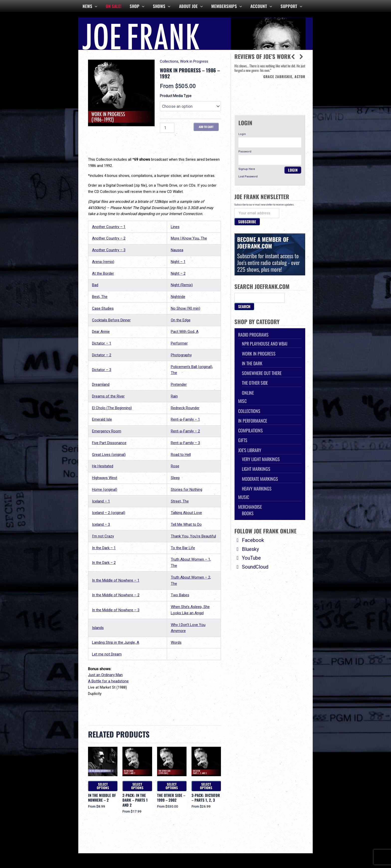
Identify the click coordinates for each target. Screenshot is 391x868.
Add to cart (206, 127)
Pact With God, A (185, 332)
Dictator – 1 (102, 343)
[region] (270, 85)
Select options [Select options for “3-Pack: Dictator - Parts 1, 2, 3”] (206, 786)
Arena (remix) (103, 262)
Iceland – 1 (101, 501)
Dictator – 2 (102, 355)
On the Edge (181, 320)
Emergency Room (107, 431)
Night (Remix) (182, 285)
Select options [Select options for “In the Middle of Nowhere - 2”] (103, 786)
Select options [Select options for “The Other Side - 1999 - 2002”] (172, 786)
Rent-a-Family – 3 (185, 443)
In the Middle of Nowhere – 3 (116, 610)
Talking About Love (186, 513)
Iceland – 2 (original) (109, 513)
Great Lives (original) (109, 455)
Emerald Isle (102, 419)
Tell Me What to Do (186, 524)
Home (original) (105, 490)
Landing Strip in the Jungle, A (116, 642)
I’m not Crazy (103, 536)
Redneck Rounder (185, 408)
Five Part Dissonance (109, 443)
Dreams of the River (108, 396)
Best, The (100, 297)
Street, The (180, 501)
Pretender (179, 384)
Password (245, 152)
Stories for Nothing (187, 490)
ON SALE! (113, 6)
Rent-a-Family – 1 (185, 419)
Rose (175, 466)
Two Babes (180, 595)
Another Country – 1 (109, 227)
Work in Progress (194, 61)
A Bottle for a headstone (108, 681)
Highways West (105, 478)
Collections (169, 61)
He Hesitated (103, 466)
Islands (98, 628)
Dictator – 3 (102, 370)
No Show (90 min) (186, 308)
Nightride (178, 297)
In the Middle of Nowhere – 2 (116, 595)
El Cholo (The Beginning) (112, 408)
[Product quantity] (167, 128)
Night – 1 (178, 262)
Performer (179, 343)
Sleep (175, 478)
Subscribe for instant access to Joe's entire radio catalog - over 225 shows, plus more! (270, 254)
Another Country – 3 (109, 250)
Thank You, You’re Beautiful (193, 536)
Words (176, 642)
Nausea (177, 250)
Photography (181, 355)
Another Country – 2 (109, 238)
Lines (175, 227)
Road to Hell (181, 455)
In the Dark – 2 (104, 563)
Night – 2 (178, 273)
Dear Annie (101, 332)
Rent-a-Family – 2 (185, 431)
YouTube (248, 558)
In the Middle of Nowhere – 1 (116, 580)
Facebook (249, 540)
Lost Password (248, 177)
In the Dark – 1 (104, 548)
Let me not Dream (107, 654)
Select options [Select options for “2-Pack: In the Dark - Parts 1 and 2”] (137, 786)
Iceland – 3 (101, 524)
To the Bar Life (183, 548)
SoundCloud (251, 567)
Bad (95, 285)
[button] (301, 57)
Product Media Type (176, 96)
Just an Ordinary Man (105, 675)
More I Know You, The (189, 238)
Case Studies (103, 308)
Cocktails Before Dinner (111, 320)
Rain (174, 396)
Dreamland (101, 384)
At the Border (103, 273)
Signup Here (247, 169)
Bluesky (247, 549)
